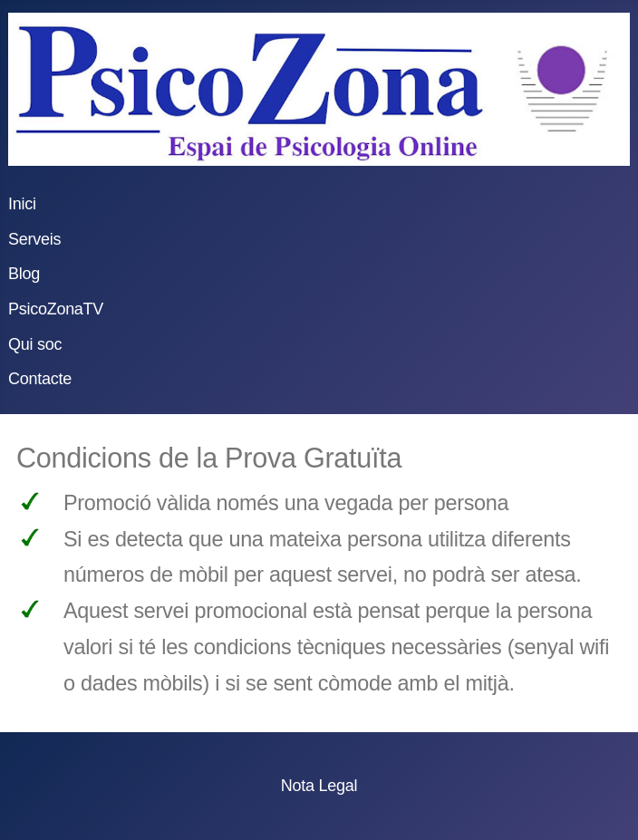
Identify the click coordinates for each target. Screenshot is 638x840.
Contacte (40, 379)
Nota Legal (319, 786)
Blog (24, 274)
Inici (22, 204)
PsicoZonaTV (56, 309)
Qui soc (35, 344)
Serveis (34, 239)
